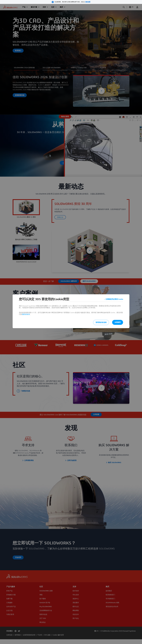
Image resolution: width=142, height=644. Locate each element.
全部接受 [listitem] (118, 322)
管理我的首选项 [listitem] (101, 322)
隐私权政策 (26, 314)
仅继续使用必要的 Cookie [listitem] (114, 299)
